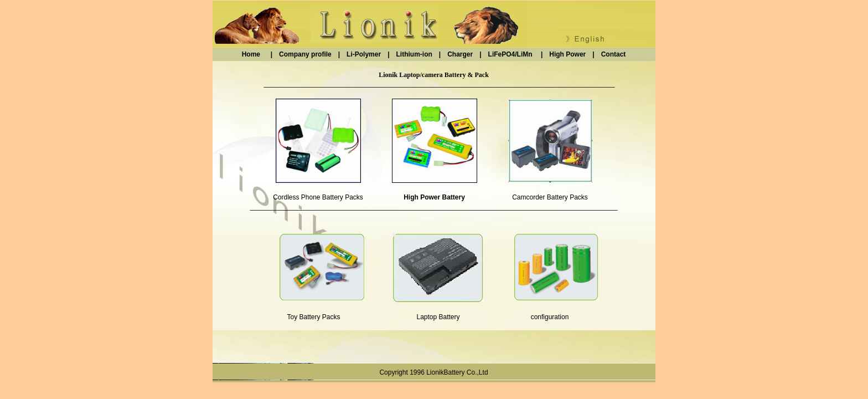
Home (256, 54)
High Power (567, 54)
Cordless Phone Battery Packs (318, 197)
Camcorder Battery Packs (550, 197)
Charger (463, 54)
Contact (610, 54)
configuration (550, 317)
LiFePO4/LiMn (510, 54)
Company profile (309, 54)
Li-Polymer (364, 54)
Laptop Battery (438, 317)
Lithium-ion (414, 54)
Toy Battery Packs (313, 317)
